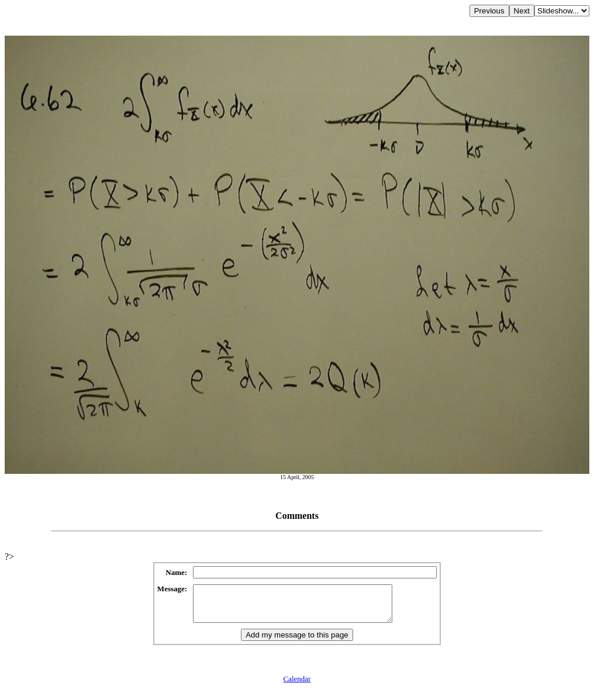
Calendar (297, 686)
